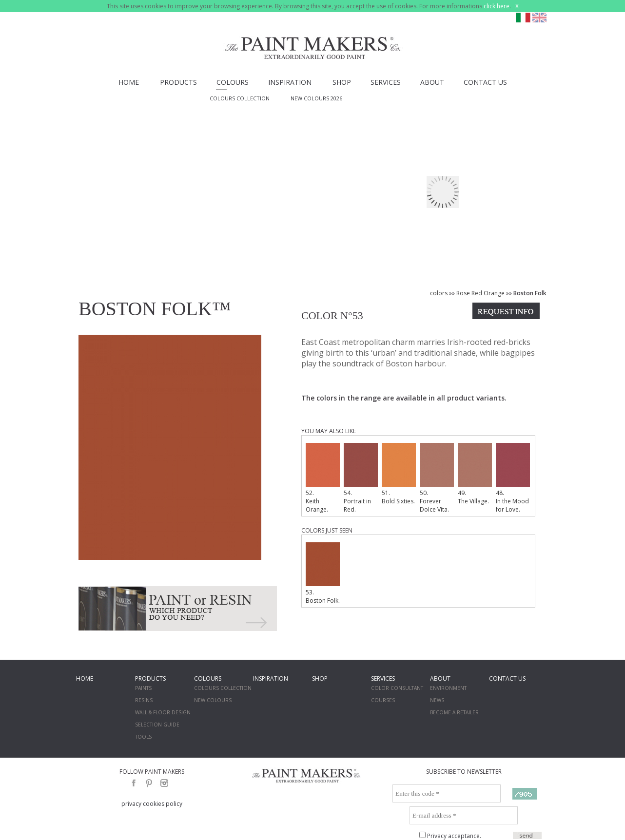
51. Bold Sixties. (399, 474)
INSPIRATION (290, 82)
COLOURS (233, 82)
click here (497, 6)
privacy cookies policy (152, 804)
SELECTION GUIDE (157, 725)
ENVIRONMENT (448, 688)
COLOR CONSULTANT (397, 688)
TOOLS (143, 737)
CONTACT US (485, 82)
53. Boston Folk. (323, 573)
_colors (438, 293)
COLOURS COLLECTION (240, 98)
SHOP (342, 82)
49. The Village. (475, 474)
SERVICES (386, 82)
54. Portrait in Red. (361, 478)
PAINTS (143, 688)
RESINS (144, 700)
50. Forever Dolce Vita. (437, 478)
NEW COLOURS (213, 700)
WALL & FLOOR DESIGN (163, 712)
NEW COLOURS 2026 (316, 98)
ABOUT (432, 82)
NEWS (437, 700)
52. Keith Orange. (323, 478)
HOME (129, 82)
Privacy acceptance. (454, 836)
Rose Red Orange (480, 293)
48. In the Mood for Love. (513, 478)
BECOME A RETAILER (454, 712)
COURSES (383, 700)
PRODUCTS (178, 82)
